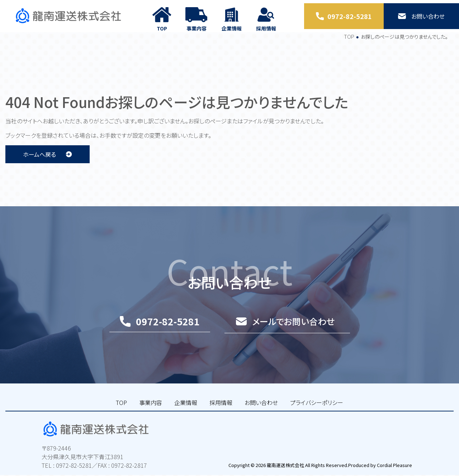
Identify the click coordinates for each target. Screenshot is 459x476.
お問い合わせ (261, 410)
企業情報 (186, 410)
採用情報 (221, 410)
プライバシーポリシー (317, 410)
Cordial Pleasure (394, 466)
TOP (349, 44)
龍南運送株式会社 (285, 466)
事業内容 (151, 410)
